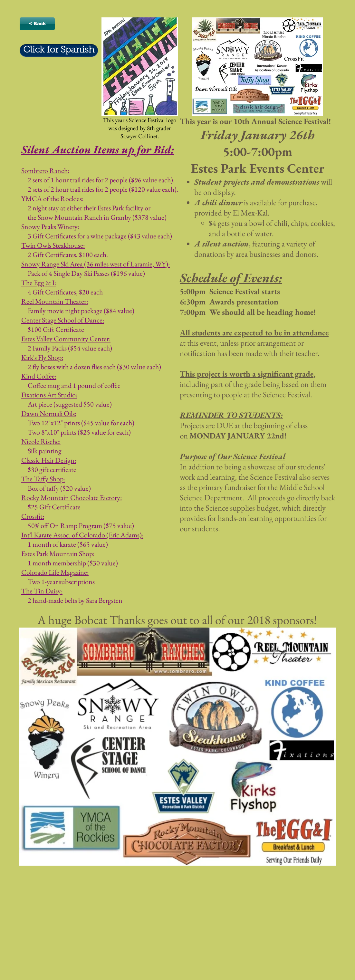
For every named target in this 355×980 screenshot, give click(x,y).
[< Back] (37, 24)
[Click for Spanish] (59, 51)
